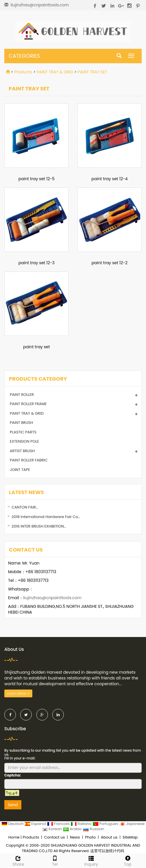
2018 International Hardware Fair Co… (46, 517)
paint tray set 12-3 (36, 263)
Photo (90, 837)
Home (14, 837)
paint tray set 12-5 (36, 179)
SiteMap (130, 837)
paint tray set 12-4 (109, 179)
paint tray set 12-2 (109, 263)
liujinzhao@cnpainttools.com (40, 5)
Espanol (36, 824)
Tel (55, 860)
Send (13, 805)
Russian (93, 829)
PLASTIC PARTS (23, 432)
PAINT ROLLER (22, 395)
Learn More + (18, 693)
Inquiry (91, 860)
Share (18, 860)
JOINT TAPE (20, 470)
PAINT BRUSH (21, 423)
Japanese (132, 824)
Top (128, 860)
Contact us (54, 837)
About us (109, 837)
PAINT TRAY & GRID (55, 72)
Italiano (82, 824)
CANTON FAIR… (25, 507)
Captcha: (13, 775)
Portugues (106, 824)
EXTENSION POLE (24, 441)
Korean (52, 829)
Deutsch (13, 824)
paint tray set (36, 347)
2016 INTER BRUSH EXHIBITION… (39, 526)
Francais (59, 824)
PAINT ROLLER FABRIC (29, 460)
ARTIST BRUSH (22, 451)
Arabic (73, 829)
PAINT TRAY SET (92, 72)
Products (23, 72)
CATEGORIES (24, 56)
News (75, 837)
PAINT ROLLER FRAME (28, 404)
